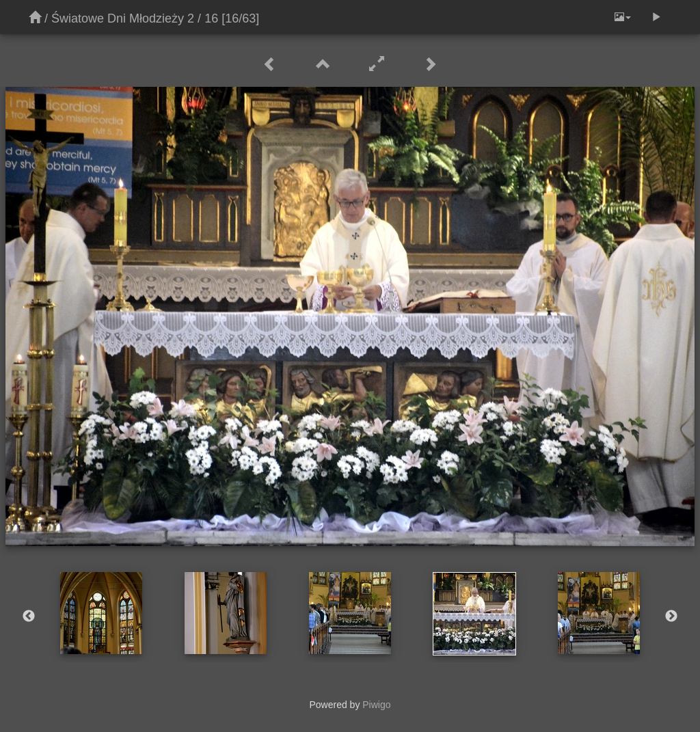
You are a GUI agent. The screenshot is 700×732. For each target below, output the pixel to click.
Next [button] (671, 616)
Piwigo (376, 705)
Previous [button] (29, 616)
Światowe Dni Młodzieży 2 (123, 18)
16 (211, 18)
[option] (101, 613)
